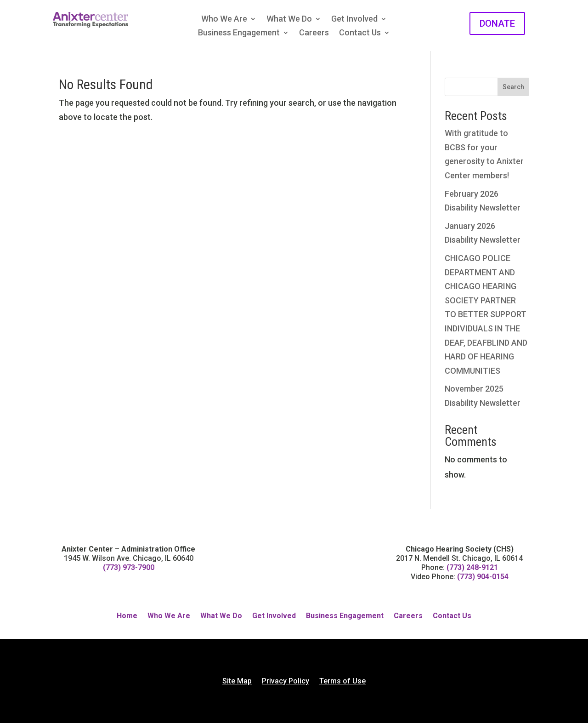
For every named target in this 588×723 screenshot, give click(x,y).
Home (127, 616)
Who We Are (224, 20)
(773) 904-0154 (483, 577)
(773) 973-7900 (129, 567)
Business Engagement (239, 33)
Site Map (237, 682)
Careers (314, 33)
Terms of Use (342, 682)
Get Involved (354, 20)
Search (513, 87)
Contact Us (360, 33)
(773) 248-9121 (472, 567)
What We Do (289, 20)
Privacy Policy (286, 682)
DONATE (497, 23)
